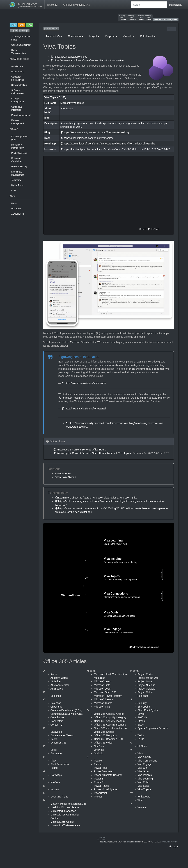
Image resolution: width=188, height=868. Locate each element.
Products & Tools (19, 153)
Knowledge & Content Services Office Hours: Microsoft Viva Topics (94, 453)
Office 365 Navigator (105, 735)
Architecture (17, 66)
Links (14, 191)
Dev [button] (21, 25)
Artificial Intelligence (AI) (77, 5)
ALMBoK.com (18, 214)
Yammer (142, 807)
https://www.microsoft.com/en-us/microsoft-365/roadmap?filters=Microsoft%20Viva (110, 144)
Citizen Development (21, 45)
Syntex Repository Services (153, 728)
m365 (132, 18)
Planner (98, 764)
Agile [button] (14, 31)
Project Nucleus (146, 685)
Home (52, 5)
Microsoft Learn (103, 681)
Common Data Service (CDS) (67, 714)
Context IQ (57, 725)
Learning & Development (18, 173)
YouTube (155, 229)
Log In (174, 847)
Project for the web (148, 678)
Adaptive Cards (59, 678)
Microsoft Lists (102, 685)
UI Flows (142, 746)
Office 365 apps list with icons (111, 728)
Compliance (57, 717)
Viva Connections (147, 761)
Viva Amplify (144, 757)
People (98, 761)
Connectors (57, 721)
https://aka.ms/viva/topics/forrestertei (85, 409)
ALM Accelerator (60, 685)
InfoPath (55, 782)
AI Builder (56, 681)
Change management (18, 100)
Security (142, 703)
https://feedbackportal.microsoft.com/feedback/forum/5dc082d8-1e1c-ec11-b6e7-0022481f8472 (117, 149)
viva (148, 18)
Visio (140, 753)
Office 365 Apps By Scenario (110, 725)
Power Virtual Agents (106, 789)
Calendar (56, 703)
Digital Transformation (19, 52)
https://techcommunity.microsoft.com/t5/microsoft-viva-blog (96, 132)
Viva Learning (145, 779)
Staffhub (142, 717)
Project (98, 797)
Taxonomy (16, 180)
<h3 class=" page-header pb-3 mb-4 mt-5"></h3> (109, 195)
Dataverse (56, 732)
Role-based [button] (148, 36)
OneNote (99, 750)
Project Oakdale (146, 689)
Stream (142, 721)
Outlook (98, 753)
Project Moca (145, 681)
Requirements (18, 72)
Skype (141, 714)
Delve (54, 739)
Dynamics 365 (59, 743)
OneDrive (99, 746)
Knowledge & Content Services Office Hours (81, 450)
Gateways (56, 775)
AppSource (57, 689)
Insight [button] (94, 36)
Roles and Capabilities (17, 160)
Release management (18, 122)
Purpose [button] (111, 36)
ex (140, 18)
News (14, 203)
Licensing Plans (59, 797)
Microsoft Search (80, 342)
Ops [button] (29, 25)
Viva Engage (145, 764)
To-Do (141, 739)
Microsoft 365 (93, 75)
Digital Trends (18, 185)
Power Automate (103, 771)
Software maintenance (17, 92)
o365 (122, 18)
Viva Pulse (143, 782)
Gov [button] (13, 25)
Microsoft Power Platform (108, 696)
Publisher (143, 696)
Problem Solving (19, 167)
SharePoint (144, 707)
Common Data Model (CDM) (66, 710)
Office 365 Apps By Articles (109, 714)
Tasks (141, 735)
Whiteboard (144, 797)
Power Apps (101, 768)
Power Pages (101, 786)
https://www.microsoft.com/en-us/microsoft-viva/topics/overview (89, 60)
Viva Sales (143, 786)
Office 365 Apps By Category (110, 717)
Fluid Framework (60, 764)
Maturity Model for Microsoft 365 (68, 804)
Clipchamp (56, 707)
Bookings (56, 696)
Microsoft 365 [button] (51, 29)
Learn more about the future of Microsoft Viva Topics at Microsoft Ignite (98, 498)
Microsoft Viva (54, 36)
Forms (54, 768)
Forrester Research (73, 398)
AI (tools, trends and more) (21, 38)
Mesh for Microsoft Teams (65, 807)
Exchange (56, 753)
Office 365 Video (103, 743)
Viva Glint (143, 768)
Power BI (99, 779)
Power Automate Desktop (108, 775)
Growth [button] (129, 36)
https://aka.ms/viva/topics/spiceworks (86, 383)
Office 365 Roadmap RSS (108, 739)
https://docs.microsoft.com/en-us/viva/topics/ (88, 138)
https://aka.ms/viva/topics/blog (71, 57)
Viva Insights (145, 775)
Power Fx (99, 782)
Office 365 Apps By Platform (110, 721)
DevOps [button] (24, 31)
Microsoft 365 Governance (65, 825)
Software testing (19, 85)
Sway (141, 725)
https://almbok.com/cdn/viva (146, 647)
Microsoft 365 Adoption (63, 811)
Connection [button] (76, 36)
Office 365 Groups (104, 732)
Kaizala (55, 789)
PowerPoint (100, 793)
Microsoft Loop (102, 689)
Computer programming (18, 78)
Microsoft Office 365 (105, 692)
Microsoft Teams (103, 703)
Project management (21, 115)
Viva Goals (144, 771)
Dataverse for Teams (62, 735)
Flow (53, 761)
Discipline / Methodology (17, 146)
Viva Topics (144, 789)
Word (140, 800)
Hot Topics (16, 209)
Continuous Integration (17, 108)
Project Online (145, 692)
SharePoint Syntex (65, 477)
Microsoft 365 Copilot (62, 822)
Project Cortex (63, 473)
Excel (54, 750)
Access (55, 674)
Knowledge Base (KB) (19, 138)
